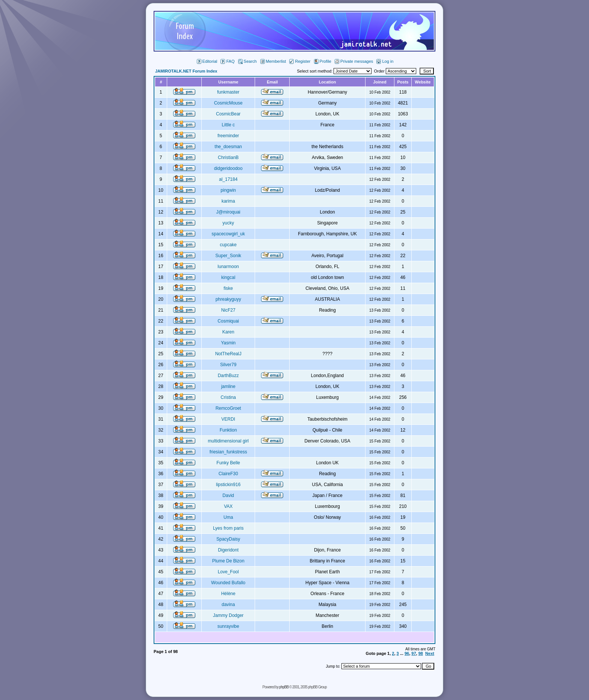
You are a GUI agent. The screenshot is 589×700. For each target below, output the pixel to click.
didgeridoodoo (228, 168)
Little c (228, 125)
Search (248, 61)
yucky (228, 223)
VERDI (228, 419)
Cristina (228, 397)
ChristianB (228, 158)
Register (300, 61)
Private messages (354, 61)
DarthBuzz (228, 376)
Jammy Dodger (228, 615)
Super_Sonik (228, 256)
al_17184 (228, 179)
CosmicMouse (228, 103)
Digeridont (228, 550)
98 (421, 653)
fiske (228, 288)
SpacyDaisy (228, 539)
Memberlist (273, 61)
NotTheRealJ (228, 354)
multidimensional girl (228, 441)
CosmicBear (228, 114)
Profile (323, 61)
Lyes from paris (228, 528)
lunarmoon (228, 267)
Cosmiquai (228, 321)
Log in (385, 61)
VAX (228, 506)
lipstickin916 (228, 485)
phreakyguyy (228, 299)
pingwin (228, 190)
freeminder (228, 136)
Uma (228, 517)
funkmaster (228, 92)
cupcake (228, 245)
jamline (228, 386)
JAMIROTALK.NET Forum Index (186, 71)
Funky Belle (228, 463)
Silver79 (228, 365)
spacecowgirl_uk (228, 234)
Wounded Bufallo (228, 583)
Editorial (207, 61)
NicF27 (228, 310)
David (228, 495)
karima (228, 201)
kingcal (228, 277)
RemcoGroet (228, 408)
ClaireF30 (228, 474)
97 (414, 653)
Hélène (228, 594)
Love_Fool (228, 572)
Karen (228, 332)
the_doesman (228, 147)
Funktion (228, 430)
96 (407, 653)
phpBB (284, 687)
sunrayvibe (228, 626)
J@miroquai (228, 212)
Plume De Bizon (228, 561)
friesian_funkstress (228, 452)
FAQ (227, 61)
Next (430, 653)
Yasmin (228, 343)
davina (228, 605)
